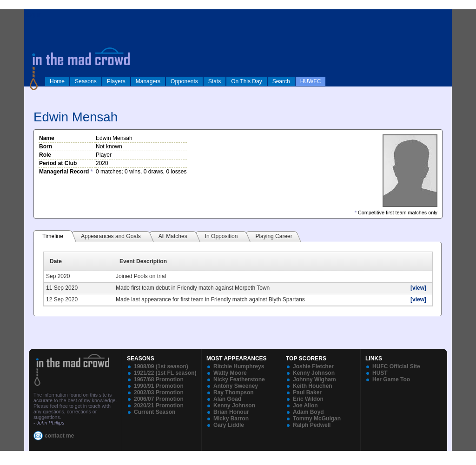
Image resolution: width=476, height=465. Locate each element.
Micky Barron (231, 418)
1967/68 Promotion (159, 379)
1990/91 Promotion (159, 386)
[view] (418, 288)
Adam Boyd (308, 412)
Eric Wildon (308, 399)
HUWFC (311, 81)
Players (116, 81)
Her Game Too (391, 379)
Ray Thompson (234, 392)
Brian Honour (231, 412)
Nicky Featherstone (239, 379)
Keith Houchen (313, 386)
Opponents (184, 81)
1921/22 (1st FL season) (165, 373)
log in (34, 15)
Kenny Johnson (234, 405)
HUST (380, 373)
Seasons (86, 81)
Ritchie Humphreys (239, 366)
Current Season (155, 412)
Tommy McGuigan (317, 418)
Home (57, 81)
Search (281, 81)
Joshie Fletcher (313, 366)
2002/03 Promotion (159, 392)
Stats (215, 81)
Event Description (143, 261)
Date (56, 261)
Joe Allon (305, 405)
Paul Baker (307, 392)
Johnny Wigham (314, 379)
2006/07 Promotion (159, 399)
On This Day (246, 81)
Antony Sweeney (236, 386)
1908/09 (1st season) (161, 366)
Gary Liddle (229, 425)
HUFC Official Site (396, 366)
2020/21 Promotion (159, 405)
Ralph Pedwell (312, 425)
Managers (148, 81)
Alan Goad (227, 399)
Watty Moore (230, 373)
